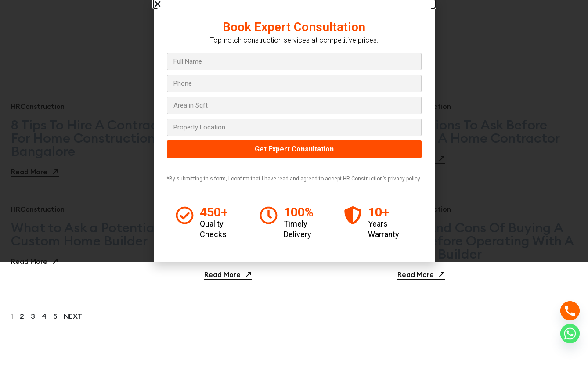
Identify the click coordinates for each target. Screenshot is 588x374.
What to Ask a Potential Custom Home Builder (85, 234)
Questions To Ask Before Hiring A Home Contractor (479, 131)
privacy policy (404, 179)
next (73, 316)
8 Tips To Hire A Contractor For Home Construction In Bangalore (94, 138)
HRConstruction (38, 106)
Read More (35, 171)
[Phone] (570, 311)
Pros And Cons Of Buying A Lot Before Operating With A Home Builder (485, 241)
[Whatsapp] (570, 334)
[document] (294, 131)
